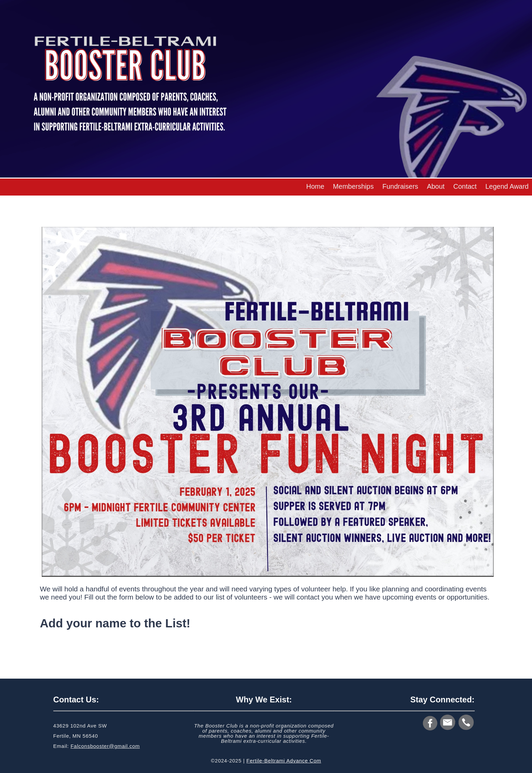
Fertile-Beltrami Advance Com (284, 761)
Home (315, 186)
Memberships (353, 186)
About (436, 186)
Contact (465, 186)
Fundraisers (400, 186)
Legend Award (507, 186)
